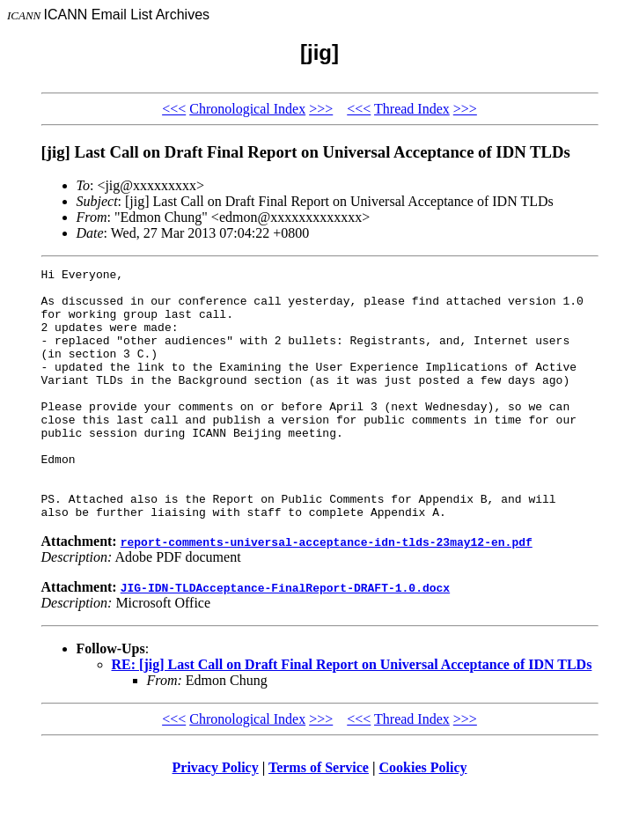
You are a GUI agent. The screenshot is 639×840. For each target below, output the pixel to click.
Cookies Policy (423, 818)
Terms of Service (319, 818)
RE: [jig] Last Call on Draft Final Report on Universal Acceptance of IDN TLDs (352, 715)
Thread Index (412, 109)
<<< (174, 109)
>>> (321, 109)
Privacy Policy (216, 818)
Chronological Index (247, 109)
